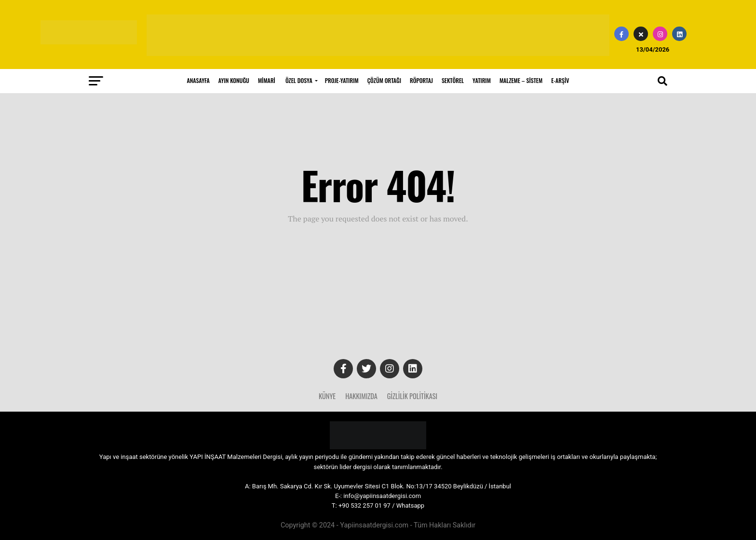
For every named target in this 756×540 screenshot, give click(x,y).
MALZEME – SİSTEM (521, 80)
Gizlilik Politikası (412, 396)
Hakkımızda (361, 396)
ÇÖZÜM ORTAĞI (384, 80)
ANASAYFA (198, 80)
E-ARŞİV (560, 80)
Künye (327, 396)
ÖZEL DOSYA (299, 80)
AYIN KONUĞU (234, 80)
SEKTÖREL (453, 80)
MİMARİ (267, 80)
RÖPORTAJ (421, 80)
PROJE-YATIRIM (342, 80)
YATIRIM (482, 80)
